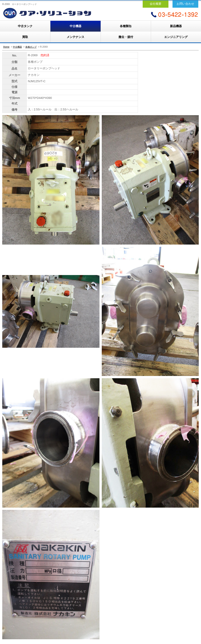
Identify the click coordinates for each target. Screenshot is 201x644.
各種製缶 (126, 26)
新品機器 (176, 26)
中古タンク (25, 26)
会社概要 (156, 4)
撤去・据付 (126, 37)
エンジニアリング (176, 37)
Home (6, 47)
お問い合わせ (185, 4)
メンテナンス (76, 37)
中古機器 (76, 26)
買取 (25, 37)
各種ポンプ (31, 47)
